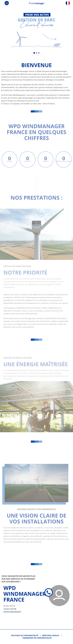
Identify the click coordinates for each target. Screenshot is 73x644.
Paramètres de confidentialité (37, 638)
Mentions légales (51, 635)
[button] (34, 53)
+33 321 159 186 (10, 609)
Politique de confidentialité (25, 635)
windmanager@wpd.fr (12, 612)
